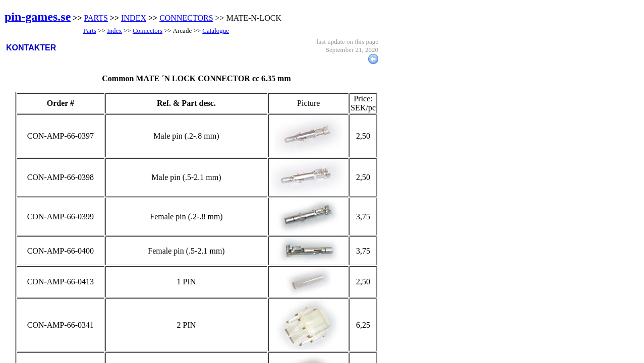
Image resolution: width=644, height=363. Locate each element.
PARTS (96, 18)
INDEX (134, 18)
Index (114, 31)
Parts (90, 31)
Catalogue (216, 31)
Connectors (148, 31)
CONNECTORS (186, 18)
